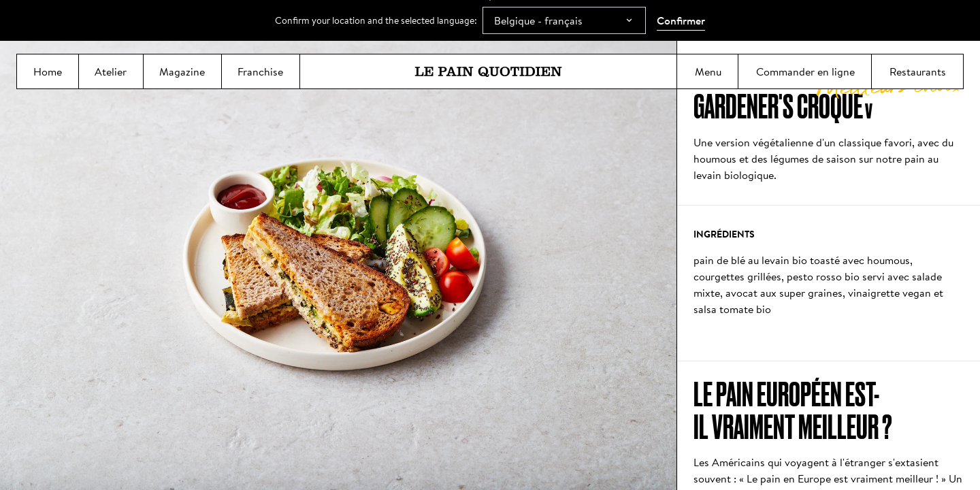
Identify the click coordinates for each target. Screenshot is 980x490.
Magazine (182, 76)
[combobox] (564, 20)
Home (48, 76)
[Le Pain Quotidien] (488, 71)
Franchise (261, 76)
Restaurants (917, 76)
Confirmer (681, 20)
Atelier (111, 76)
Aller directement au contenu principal (490, 0)
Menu (708, 76)
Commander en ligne (805, 76)
